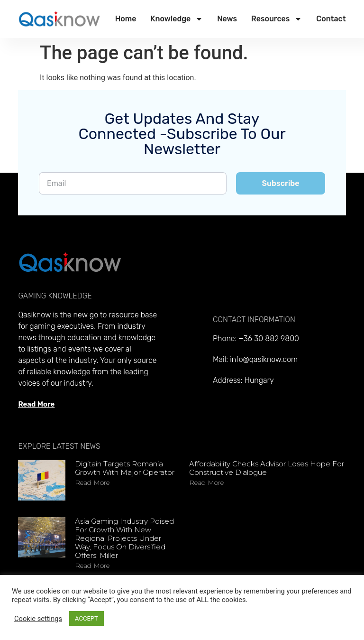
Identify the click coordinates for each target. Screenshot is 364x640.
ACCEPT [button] (86, 618)
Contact (331, 19)
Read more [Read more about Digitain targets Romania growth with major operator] (92, 482)
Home (126, 19)
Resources (277, 19)
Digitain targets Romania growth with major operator (125, 468)
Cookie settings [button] (38, 619)
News (227, 19)
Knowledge (177, 19)
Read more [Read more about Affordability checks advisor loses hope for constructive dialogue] (206, 482)
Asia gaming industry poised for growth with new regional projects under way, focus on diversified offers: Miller (124, 538)
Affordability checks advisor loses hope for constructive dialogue (267, 468)
